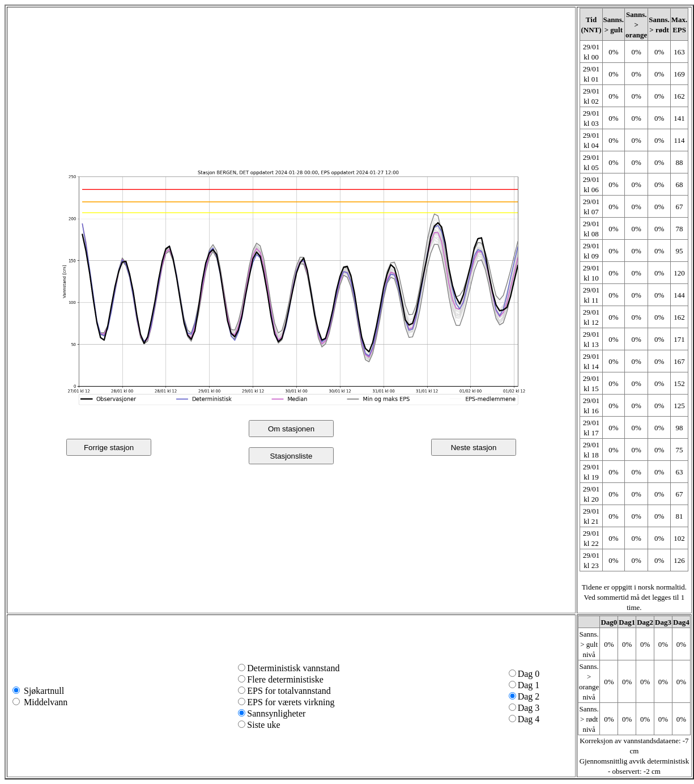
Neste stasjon (474, 448)
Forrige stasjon (109, 448)
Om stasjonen (291, 429)
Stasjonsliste (291, 456)
